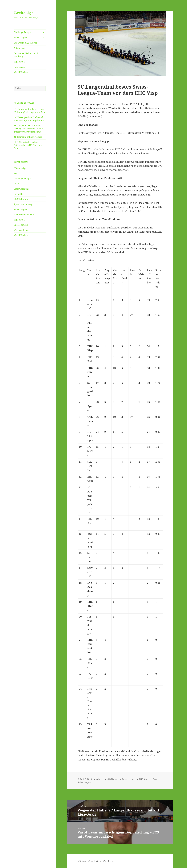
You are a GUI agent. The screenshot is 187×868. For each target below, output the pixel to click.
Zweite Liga (24, 13)
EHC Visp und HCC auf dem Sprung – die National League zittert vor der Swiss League (28, 129)
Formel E (18, 194)
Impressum (19, 67)
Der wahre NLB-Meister (25, 43)
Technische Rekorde (24, 215)
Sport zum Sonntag (23, 204)
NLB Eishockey (21, 199)
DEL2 (16, 184)
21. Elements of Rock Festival (28, 137)
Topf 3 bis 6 (19, 62)
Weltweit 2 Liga (21, 230)
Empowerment (21, 189)
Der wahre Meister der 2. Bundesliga (26, 55)
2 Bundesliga (20, 48)
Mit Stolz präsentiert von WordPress (96, 861)
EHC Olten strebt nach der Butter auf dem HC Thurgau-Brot (28, 145)
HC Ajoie (155, 779)
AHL (16, 173)
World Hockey (21, 72)
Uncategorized (21, 225)
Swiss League (20, 37)
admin (99, 779)
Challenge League (22, 32)
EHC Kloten (145, 779)
